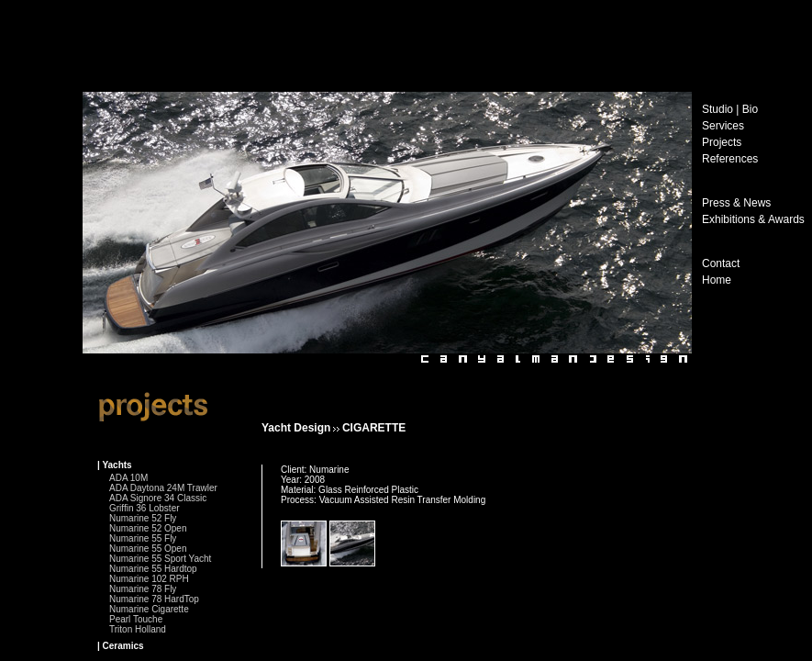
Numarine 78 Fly (143, 589)
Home (717, 280)
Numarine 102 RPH (149, 579)
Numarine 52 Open (148, 528)
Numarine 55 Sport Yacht (160, 559)
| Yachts (115, 465)
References (730, 159)
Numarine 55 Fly (143, 538)
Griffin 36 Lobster (145, 508)
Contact (721, 263)
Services (723, 126)
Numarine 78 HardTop (154, 599)
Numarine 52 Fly (143, 518)
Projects (722, 142)
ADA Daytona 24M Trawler (163, 488)
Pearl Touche (136, 619)
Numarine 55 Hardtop (153, 569)
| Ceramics (121, 646)
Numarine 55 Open (148, 549)
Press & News (736, 203)
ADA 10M (128, 478)
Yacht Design (296, 428)
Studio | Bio (730, 109)
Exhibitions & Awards (753, 219)
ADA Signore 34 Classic (158, 498)
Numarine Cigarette (149, 609)
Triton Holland (138, 629)
